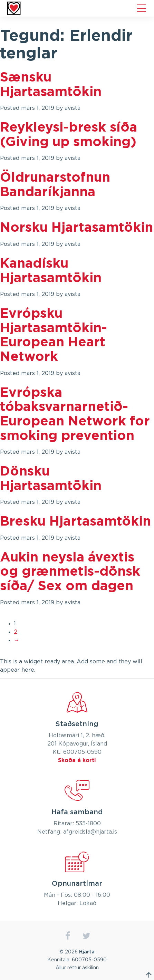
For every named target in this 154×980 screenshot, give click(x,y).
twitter (86, 936)
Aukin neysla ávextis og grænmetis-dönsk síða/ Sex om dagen (70, 572)
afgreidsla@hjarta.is (90, 832)
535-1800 (88, 824)
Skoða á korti (77, 760)
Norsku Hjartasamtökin (76, 228)
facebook (68, 936)
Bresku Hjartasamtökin (75, 522)
